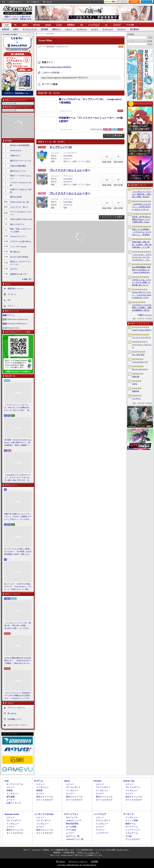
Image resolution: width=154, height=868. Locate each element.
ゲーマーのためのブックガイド (21, 213)
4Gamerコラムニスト (18, 236)
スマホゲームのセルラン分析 (21, 184)
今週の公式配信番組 (18, 166)
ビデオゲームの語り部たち (21, 241)
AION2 (135, 384)
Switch (48, 25)
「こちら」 (91, 853)
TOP (7, 25)
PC (15, 25)
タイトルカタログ (45, 800)
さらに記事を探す (114, 136)
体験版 (10, 790)
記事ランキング (14, 803)
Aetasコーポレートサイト (17, 725)
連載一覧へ (28, 279)
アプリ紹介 (71, 830)
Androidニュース (74, 820)
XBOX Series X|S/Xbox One (17, 319)
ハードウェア (94, 25)
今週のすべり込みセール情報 (21, 191)
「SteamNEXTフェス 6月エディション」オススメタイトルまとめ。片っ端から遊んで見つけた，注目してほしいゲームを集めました (18, 478)
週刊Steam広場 (16, 197)
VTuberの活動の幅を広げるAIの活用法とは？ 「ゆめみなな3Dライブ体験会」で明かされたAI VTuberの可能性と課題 (18, 661)
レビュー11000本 (11, 19)
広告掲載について (15, 719)
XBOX (25, 25)
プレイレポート (73, 787)
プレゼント (122, 29)
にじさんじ (136, 398)
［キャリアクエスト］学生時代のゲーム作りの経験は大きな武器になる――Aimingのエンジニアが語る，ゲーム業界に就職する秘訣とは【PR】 (18, 696)
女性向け (71, 25)
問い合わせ (48, 2)
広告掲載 (94, 861)
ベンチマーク (102, 833)
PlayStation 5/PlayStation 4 (17, 323)
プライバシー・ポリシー (78, 861)
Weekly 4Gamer (16, 150)
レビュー (69, 29)
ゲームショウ (108, 29)
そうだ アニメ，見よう (19, 207)
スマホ (59, 25)
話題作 (16, 29)
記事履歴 (134, 2)
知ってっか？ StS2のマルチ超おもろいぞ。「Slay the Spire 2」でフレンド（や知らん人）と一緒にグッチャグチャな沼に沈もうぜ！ (18, 587)
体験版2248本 (26, 19)
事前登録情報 (72, 824)
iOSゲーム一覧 (73, 836)
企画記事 (5, 29)
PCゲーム (11, 315)
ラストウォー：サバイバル (142, 346)
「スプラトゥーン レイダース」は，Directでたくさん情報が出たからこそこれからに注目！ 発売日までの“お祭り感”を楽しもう (18, 408)
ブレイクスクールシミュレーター (70, 170)
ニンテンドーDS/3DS (44, 814)
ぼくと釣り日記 (138, 354)
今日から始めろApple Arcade (21, 219)
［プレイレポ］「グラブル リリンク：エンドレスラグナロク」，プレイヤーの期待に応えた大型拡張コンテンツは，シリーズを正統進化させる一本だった (142, 257)
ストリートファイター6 (141, 337)
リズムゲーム (132, 833)
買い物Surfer (15, 252)
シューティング (133, 830)
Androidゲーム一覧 (75, 839)
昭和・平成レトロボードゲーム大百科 (21, 230)
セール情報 (71, 827)
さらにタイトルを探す (112, 217)
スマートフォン (71, 814)
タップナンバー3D (61, 147)
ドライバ (11, 306)
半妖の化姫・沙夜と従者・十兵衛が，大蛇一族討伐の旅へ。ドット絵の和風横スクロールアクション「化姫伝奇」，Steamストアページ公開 (142, 245)
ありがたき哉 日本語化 (19, 257)
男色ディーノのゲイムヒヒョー (21, 177)
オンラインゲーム (30, 29)
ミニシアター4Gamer (18, 247)
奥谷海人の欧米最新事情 (20, 145)
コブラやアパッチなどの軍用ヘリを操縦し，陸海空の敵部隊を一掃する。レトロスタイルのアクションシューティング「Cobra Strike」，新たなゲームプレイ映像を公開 (142, 308)
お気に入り (122, 2)
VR (81, 25)
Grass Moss (68, 156)
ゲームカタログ (133, 839)
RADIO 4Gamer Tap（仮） (20, 202)
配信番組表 (135, 29)
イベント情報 (132, 820)
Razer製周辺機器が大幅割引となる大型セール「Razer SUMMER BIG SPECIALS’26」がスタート (141, 270)
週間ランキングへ (146, 315)
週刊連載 (44, 29)
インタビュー (82, 29)
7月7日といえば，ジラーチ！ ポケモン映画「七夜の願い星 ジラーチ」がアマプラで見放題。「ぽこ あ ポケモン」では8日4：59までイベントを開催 (142, 283)
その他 (128, 836)
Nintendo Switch (13, 328)
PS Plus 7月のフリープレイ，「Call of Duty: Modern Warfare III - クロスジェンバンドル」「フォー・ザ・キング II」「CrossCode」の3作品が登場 (142, 295)
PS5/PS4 (36, 25)
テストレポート (103, 820)
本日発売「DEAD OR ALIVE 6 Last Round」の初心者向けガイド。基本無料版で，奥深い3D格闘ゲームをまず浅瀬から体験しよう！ (18, 443)
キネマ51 (14, 269)
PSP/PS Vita (129, 781)
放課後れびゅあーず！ (19, 274)
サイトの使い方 (33, 2)
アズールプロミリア (140, 362)
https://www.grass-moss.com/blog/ (56, 67)
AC (106, 25)
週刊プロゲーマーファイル (21, 161)
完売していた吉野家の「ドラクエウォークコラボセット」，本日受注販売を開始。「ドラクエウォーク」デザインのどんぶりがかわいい (142, 232)
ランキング (147, 2)
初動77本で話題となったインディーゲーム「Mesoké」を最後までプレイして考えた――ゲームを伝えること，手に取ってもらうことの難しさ (18, 517)
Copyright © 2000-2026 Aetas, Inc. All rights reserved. (77, 865)
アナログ (117, 25)
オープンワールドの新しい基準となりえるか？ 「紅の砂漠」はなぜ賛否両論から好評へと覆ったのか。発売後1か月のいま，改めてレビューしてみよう (18, 552)
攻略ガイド (57, 29)
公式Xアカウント (16, 2)
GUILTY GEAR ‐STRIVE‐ (142, 330)
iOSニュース (72, 817)
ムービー (95, 29)
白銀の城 (136, 376)
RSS (4, 2)
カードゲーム (132, 827)
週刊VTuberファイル (18, 171)
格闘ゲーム (130, 824)
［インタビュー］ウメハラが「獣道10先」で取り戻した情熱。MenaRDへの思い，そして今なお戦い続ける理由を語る (18, 626)
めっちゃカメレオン (140, 369)
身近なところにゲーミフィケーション (21, 263)
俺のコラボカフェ (17, 224)
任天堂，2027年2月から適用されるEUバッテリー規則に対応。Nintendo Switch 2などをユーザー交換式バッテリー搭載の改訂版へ (142, 219)
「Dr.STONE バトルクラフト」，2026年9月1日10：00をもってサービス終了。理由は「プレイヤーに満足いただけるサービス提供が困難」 (142, 207)
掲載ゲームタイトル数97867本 (17, 17)
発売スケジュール (45, 797)
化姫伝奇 (136, 391)
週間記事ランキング (15, 288)
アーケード (128, 814)
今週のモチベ (15, 156)
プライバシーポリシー (16, 708)
